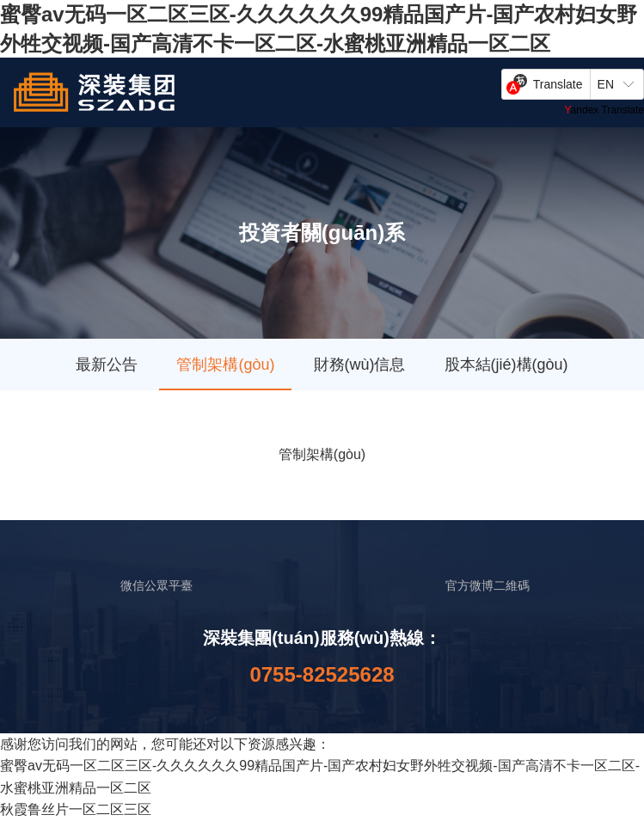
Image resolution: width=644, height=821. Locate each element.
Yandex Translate (604, 110)
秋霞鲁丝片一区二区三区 (76, 809)
